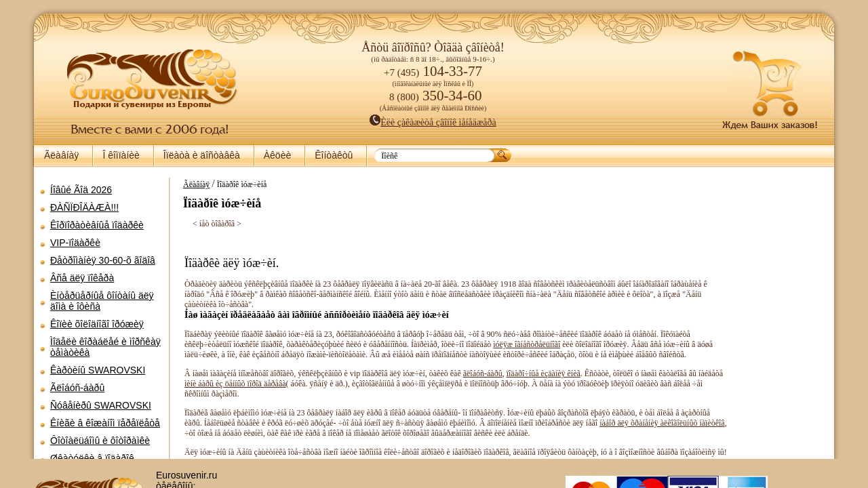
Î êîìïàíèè (121, 155)
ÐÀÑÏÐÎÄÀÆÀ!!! (84, 207)
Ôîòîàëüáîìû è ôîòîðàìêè (100, 441)
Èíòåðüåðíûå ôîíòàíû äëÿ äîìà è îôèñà (102, 301)
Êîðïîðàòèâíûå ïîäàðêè (97, 225)
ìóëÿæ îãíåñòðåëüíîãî (552, 344)
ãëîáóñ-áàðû (476, 384)
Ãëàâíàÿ (61, 155)
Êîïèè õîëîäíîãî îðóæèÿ (97, 324)
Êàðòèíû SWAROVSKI (98, 370)
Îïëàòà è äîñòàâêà (202, 155)
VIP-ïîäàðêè (75, 243)
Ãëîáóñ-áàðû (77, 388)
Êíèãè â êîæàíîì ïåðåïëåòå (105, 423)
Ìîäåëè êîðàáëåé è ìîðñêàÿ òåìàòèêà (105, 347)
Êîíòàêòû (334, 155)
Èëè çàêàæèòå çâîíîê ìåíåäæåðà (433, 122)
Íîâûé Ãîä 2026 (81, 190)
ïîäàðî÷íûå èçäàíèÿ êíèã (537, 384)
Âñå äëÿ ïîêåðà (82, 278)
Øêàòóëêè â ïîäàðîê (92, 458)
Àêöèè (277, 155)
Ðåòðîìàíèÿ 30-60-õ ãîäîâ (103, 260)
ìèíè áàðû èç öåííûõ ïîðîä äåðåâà (295, 394)
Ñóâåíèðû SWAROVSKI (101, 405)
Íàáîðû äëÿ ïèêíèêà (90, 476)
